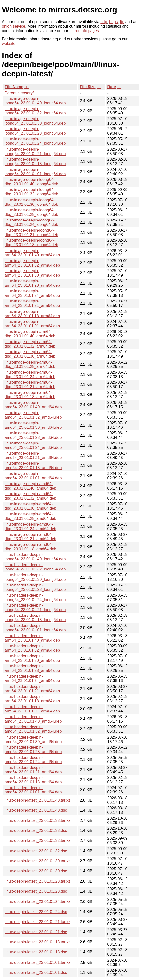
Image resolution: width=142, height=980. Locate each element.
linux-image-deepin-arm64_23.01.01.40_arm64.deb (32, 253)
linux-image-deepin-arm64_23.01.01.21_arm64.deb (32, 303)
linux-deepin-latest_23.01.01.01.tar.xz (37, 962)
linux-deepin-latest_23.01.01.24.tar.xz (37, 902)
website (9, 43)
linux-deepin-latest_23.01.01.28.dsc (36, 891)
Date (112, 87)
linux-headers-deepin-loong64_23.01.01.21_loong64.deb (35, 608)
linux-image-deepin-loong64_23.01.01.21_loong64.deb (35, 151)
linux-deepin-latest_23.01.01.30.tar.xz (37, 861)
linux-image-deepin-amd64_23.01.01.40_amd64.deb (33, 405)
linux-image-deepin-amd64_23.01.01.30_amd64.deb (33, 425)
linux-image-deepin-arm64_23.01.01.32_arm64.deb (32, 263)
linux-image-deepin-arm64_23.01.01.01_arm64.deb (32, 324)
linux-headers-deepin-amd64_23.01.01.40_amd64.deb (33, 719)
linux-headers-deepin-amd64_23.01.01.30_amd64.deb (33, 739)
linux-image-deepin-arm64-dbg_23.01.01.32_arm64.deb (30, 344)
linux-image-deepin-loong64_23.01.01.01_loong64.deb (35, 172)
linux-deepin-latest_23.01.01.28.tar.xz (37, 881)
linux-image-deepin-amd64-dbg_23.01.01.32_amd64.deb (30, 496)
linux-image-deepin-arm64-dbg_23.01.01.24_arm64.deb (30, 374)
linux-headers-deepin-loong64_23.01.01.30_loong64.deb (35, 577)
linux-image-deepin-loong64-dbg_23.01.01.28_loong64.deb (31, 212)
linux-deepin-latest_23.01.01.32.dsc (36, 851)
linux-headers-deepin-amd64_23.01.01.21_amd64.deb (33, 770)
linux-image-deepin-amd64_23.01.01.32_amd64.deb (33, 415)
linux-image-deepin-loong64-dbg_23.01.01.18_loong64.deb (31, 243)
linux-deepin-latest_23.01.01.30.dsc (36, 871)
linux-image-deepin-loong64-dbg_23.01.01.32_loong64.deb (31, 192)
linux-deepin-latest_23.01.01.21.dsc (36, 932)
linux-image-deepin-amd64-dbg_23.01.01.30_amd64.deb (30, 506)
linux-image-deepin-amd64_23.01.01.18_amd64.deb (33, 466)
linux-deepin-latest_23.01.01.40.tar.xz (37, 800)
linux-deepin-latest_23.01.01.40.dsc (36, 810)
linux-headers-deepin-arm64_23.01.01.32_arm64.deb (32, 648)
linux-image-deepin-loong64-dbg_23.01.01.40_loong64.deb (31, 182)
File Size (88, 87)
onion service (14, 26)
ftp (122, 22)
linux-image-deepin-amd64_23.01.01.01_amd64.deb (33, 476)
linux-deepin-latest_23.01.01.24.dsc (36, 912)
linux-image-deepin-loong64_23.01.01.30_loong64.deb (35, 121)
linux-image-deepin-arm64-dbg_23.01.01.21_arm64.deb (30, 385)
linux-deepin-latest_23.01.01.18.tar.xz (37, 942)
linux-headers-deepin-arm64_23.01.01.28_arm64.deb (32, 668)
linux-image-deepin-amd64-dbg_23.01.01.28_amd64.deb (30, 516)
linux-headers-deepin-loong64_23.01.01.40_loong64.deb (35, 557)
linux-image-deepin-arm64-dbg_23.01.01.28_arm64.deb (30, 364)
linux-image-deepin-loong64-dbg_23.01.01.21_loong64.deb (31, 232)
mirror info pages (84, 31)
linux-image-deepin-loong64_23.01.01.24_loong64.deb (35, 141)
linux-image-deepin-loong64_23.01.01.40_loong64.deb (35, 101)
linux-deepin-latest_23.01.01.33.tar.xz (37, 820)
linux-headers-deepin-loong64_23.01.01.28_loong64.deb (35, 587)
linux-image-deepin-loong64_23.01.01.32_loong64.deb (35, 111)
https (114, 22)
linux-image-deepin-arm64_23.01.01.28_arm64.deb (32, 283)
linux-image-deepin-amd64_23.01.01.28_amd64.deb (33, 435)
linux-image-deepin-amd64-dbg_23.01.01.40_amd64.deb (30, 486)
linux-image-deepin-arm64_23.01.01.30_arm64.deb (32, 273)
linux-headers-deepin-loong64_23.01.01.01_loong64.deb (35, 628)
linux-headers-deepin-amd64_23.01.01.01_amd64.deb (33, 790)
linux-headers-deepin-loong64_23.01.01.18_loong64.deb (35, 618)
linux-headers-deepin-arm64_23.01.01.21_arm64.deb (32, 689)
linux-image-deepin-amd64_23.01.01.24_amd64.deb (33, 445)
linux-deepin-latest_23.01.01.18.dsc (36, 952)
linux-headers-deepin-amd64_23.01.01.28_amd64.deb (33, 750)
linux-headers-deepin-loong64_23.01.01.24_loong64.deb (35, 597)
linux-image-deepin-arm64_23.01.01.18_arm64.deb (32, 314)
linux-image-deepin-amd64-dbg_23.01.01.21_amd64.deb (30, 537)
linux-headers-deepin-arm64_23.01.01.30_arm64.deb (32, 658)
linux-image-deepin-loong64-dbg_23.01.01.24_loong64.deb (31, 222)
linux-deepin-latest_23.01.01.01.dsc (36, 972)
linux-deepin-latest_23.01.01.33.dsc (36, 830)
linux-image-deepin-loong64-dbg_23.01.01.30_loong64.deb (31, 202)
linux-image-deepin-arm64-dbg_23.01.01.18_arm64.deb (30, 395)
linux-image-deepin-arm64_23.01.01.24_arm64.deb (32, 293)
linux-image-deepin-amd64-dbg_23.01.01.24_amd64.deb (30, 527)
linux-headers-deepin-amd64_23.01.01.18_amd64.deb (33, 780)
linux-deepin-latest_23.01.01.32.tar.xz (37, 841)
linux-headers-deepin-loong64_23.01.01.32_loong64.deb (35, 567)
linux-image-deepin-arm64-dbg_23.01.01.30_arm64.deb (30, 354)
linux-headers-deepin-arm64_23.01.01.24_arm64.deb (32, 678)
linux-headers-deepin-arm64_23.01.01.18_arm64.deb (32, 699)
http (104, 22)
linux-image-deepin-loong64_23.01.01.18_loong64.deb (35, 162)
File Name (14, 87)
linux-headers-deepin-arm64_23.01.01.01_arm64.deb (32, 709)
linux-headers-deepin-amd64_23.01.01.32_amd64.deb (33, 729)
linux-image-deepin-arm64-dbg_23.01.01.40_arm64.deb (30, 334)
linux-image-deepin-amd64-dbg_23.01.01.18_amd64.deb (30, 547)
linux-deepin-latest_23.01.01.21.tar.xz (37, 922)
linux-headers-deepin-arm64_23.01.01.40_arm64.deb (32, 638)
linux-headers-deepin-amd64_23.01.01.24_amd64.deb (33, 760)
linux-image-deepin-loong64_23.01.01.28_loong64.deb (35, 131)
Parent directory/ (19, 93)
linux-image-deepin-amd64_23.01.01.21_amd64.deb (33, 455)
